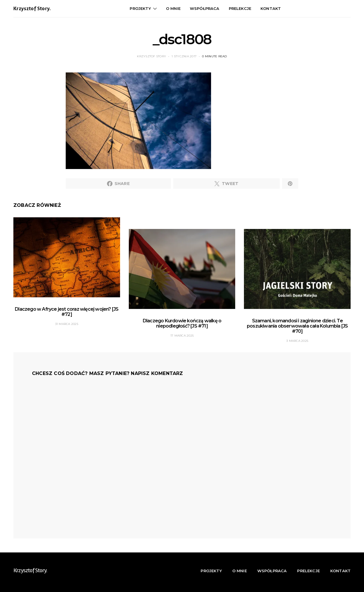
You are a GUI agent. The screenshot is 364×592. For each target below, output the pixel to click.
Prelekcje (240, 8)
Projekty (140, 8)
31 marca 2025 (67, 324)
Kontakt (271, 8)
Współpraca (205, 8)
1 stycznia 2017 (184, 56)
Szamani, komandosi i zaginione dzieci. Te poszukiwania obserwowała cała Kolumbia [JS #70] (297, 326)
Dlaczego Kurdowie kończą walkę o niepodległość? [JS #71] (182, 323)
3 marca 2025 (297, 341)
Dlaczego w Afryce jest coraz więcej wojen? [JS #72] (67, 312)
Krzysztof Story (151, 56)
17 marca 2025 (182, 336)
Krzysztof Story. (32, 9)
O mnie (173, 8)
